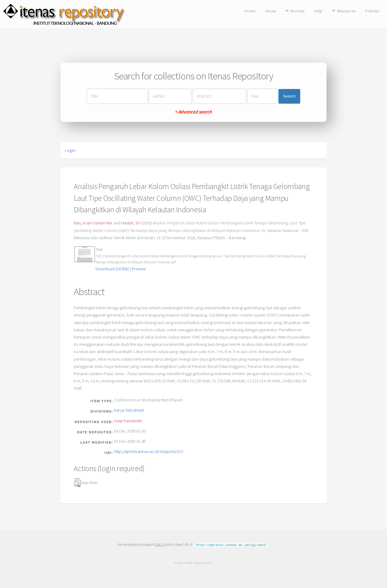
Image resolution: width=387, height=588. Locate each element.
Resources (346, 11)
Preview (139, 269)
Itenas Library (203, 562)
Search (289, 96)
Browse (298, 11)
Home (250, 11)
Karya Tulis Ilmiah (129, 410)
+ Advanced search (193, 112)
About (270, 11)
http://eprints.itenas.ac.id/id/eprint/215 (148, 451)
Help (318, 11)
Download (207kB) (112, 269)
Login (70, 150)
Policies (372, 11)
